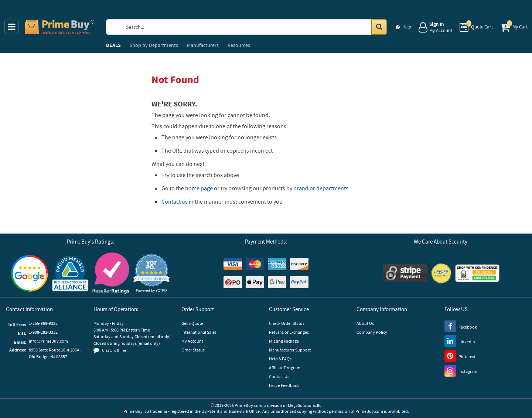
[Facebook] (461, 326)
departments (332, 188)
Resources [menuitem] (239, 45)
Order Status (193, 350)
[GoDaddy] (477, 273)
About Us (365, 323)
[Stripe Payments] (405, 273)
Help (407, 27)
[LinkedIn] (460, 341)
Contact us (175, 201)
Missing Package (284, 341)
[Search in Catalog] (379, 27)
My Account (192, 341)
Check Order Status (287, 323)
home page (199, 188)
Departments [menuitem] (154, 45)
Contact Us (279, 376)
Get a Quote (192, 323)
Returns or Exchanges (289, 332)
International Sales (199, 332)
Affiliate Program (285, 368)
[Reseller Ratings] (111, 273)
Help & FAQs (280, 359)
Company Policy (372, 332)
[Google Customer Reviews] (30, 273)
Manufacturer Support (290, 350)
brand (301, 188)
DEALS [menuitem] (113, 45)
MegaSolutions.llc (304, 405)
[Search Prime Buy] (253, 27)
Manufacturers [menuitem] (203, 45)
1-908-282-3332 (43, 332)
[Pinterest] (460, 356)
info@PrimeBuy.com (48, 341)
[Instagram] (461, 370)
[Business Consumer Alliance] (70, 273)
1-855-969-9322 (43, 323)
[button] (151, 273)
